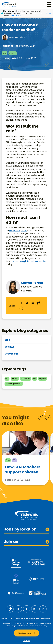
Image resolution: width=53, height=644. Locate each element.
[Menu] (49, 4)
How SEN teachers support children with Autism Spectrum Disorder (24, 471)
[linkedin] (33, 303)
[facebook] (21, 303)
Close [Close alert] (49, 13)
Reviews (9, 347)
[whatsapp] (21, 309)
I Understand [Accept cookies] (25, 633)
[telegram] (38, 303)
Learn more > (15, 15)
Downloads (11, 354)
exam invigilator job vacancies (30, 261)
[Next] (48, 417)
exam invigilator (18, 231)
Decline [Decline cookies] (26, 641)
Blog (7, 340)
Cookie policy (42, 626)
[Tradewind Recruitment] (9, 4)
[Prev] (41, 417)
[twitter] (27, 303)
